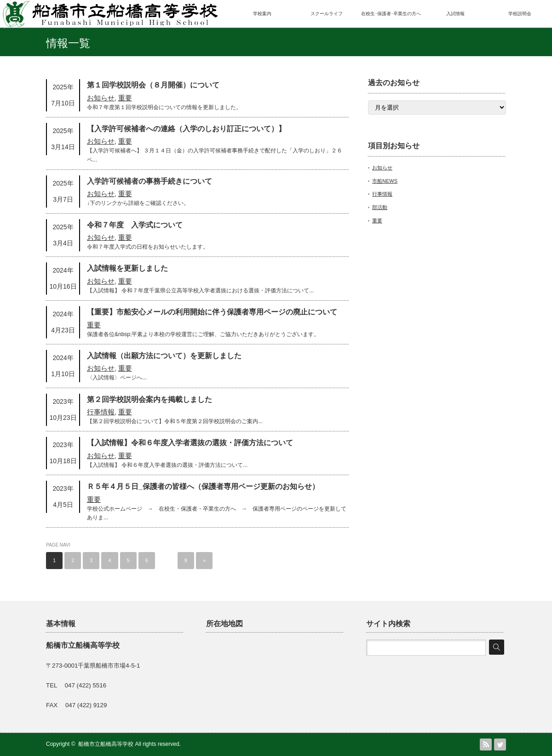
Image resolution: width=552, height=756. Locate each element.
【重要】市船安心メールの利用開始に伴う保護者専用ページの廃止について (212, 312)
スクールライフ (327, 14)
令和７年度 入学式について (135, 225)
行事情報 (101, 412)
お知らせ (101, 98)
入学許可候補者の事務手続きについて (149, 181)
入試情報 (455, 14)
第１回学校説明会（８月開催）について (153, 85)
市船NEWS (385, 181)
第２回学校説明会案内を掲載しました (149, 399)
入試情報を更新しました (127, 268)
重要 (125, 98)
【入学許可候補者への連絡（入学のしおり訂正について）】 (186, 129)
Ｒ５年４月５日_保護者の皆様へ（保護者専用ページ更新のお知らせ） (203, 486)
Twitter (500, 744)
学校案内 (262, 14)
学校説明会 (520, 14)
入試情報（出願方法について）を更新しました (164, 356)
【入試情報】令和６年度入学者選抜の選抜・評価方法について (190, 443)
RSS (486, 744)
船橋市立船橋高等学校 (106, 744)
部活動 (380, 207)
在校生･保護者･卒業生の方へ (391, 14)
